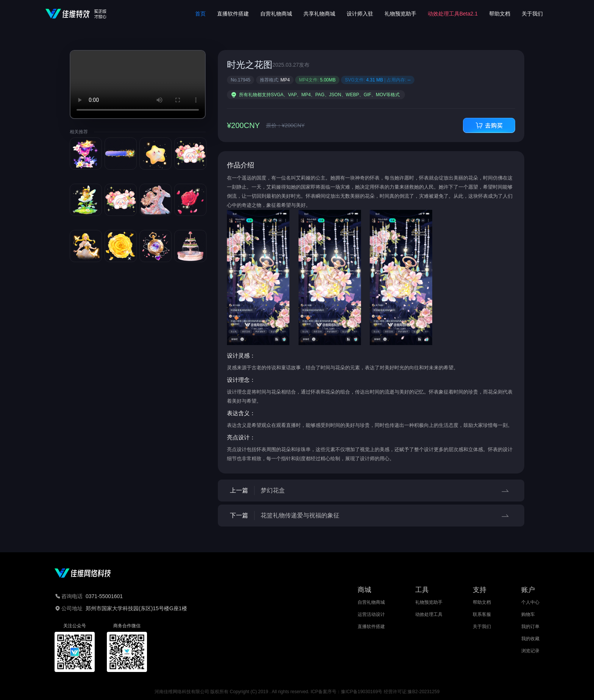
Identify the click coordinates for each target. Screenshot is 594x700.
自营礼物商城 (276, 14)
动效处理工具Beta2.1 (453, 14)
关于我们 (532, 14)
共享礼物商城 (319, 14)
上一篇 (371, 491)
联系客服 (482, 614)
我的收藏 (530, 639)
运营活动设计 (371, 614)
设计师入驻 (360, 14)
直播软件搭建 (233, 14)
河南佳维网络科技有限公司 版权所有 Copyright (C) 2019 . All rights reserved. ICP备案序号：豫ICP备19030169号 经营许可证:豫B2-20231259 (297, 692)
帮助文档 (500, 14)
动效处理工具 (429, 614)
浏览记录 (530, 651)
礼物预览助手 (400, 14)
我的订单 (530, 627)
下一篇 (371, 516)
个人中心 (530, 602)
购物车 (528, 614)
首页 (200, 14)
